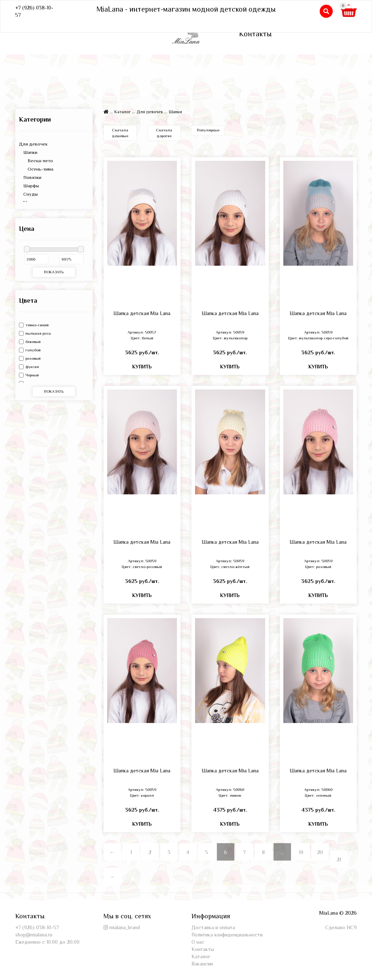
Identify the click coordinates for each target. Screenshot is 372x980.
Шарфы (29, 186)
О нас (198, 942)
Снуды (28, 194)
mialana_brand (125, 927)
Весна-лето (36, 161)
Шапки (28, 152)
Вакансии (202, 964)
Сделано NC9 (341, 927)
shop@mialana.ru (34, 935)
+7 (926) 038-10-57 (37, 927)
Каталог (123, 112)
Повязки (30, 177)
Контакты (255, 34)
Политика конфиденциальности (227, 935)
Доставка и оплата (213, 927)
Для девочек (33, 144)
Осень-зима (36, 169)
